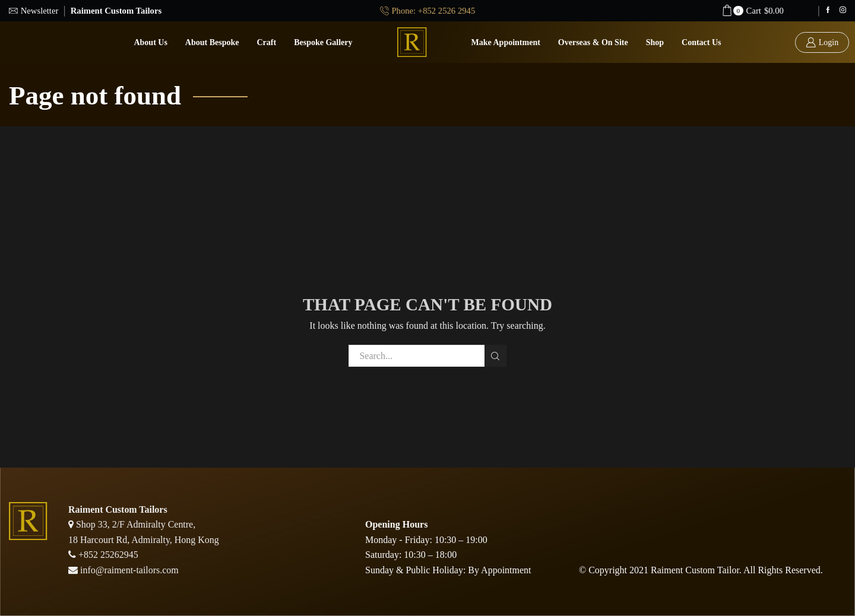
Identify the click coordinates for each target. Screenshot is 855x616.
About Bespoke (212, 42)
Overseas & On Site (593, 42)
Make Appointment (506, 42)
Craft (267, 42)
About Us (150, 42)
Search (495, 356)
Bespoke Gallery (323, 42)
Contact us (702, 42)
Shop (655, 42)
